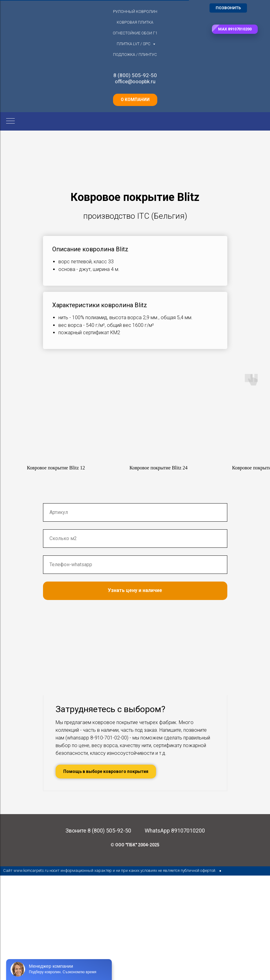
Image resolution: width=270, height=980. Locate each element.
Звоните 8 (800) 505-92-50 (98, 935)
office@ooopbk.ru (135, 81)
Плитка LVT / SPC (134, 44)
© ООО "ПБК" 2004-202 (134, 949)
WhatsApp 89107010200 (175, 935)
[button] (235, 29)
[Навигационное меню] (10, 121)
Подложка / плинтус (135, 55)
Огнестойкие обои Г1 (135, 33)
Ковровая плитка (135, 22)
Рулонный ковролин (135, 12)
